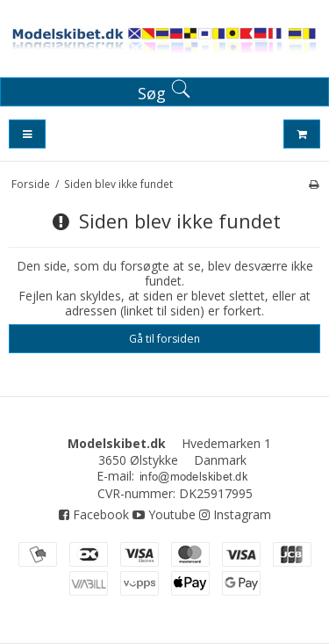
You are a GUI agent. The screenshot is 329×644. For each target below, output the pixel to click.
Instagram (235, 514)
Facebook (94, 514)
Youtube (164, 514)
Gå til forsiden (164, 339)
